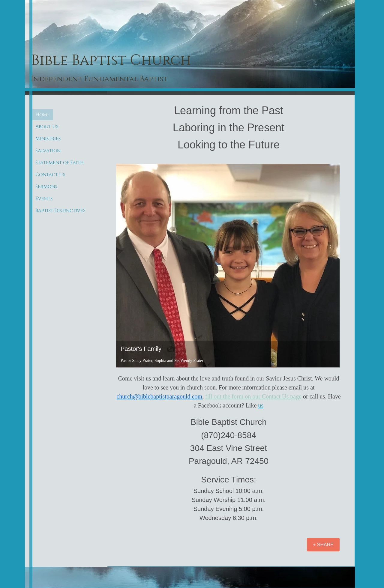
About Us (47, 127)
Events (44, 198)
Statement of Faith (60, 163)
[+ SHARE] (323, 545)
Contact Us (50, 175)
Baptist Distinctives (60, 210)
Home (43, 115)
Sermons (46, 187)
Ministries (48, 139)
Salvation (48, 151)
